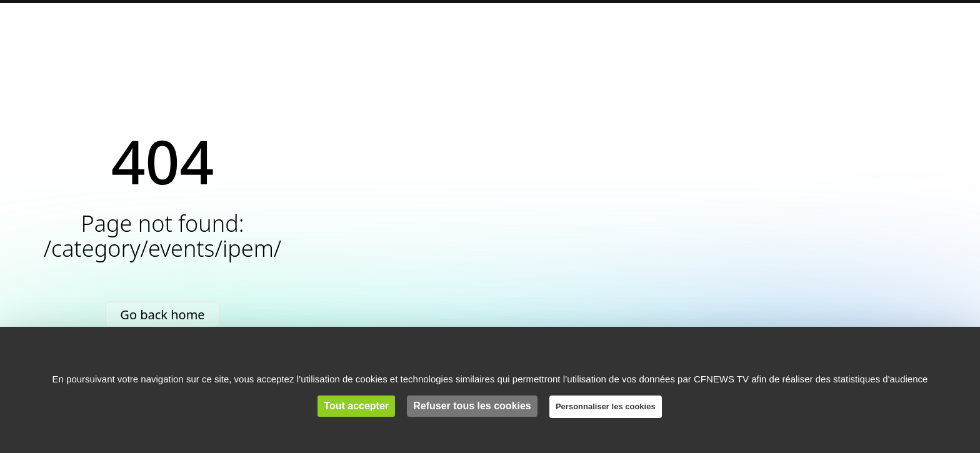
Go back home (162, 315)
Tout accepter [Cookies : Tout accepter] (356, 406)
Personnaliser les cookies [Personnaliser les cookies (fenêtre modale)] (606, 406)
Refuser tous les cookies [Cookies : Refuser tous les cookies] (472, 406)
